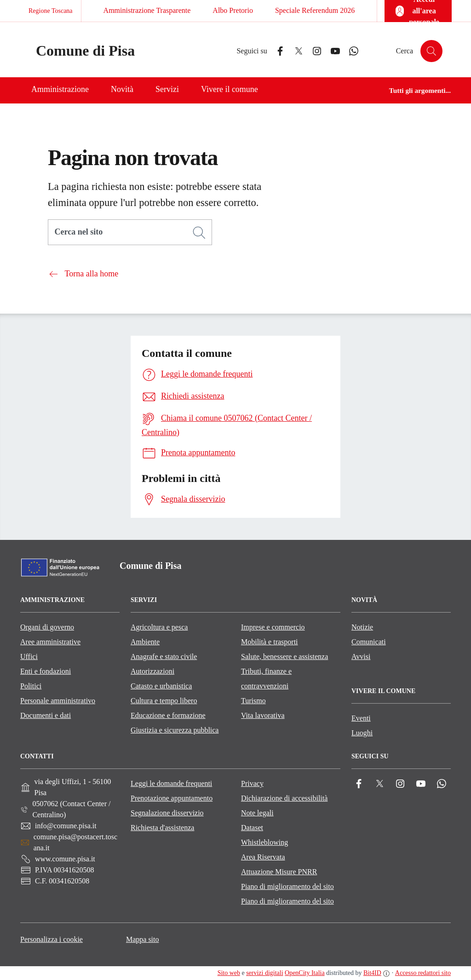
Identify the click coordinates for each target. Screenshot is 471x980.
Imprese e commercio (273, 627)
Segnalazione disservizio (167, 813)
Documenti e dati (46, 715)
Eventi (361, 718)
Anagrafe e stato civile (164, 656)
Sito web (229, 973)
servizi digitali (264, 973)
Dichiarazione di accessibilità (284, 798)
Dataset (252, 828)
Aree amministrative (50, 642)
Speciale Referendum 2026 (315, 10)
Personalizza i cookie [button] (52, 939)
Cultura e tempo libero (164, 701)
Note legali (257, 813)
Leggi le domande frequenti (171, 783)
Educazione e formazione (168, 715)
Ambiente (145, 642)
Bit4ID (372, 973)
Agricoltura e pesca (159, 627)
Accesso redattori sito (423, 973)
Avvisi (361, 656)
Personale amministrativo (58, 701)
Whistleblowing (264, 842)
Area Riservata (263, 857)
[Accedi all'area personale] (418, 11)
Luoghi (362, 733)
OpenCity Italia (305, 973)
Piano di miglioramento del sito (287, 886)
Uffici (29, 656)
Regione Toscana (51, 11)
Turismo (253, 701)
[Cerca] (199, 233)
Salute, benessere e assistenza (284, 656)
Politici (31, 686)
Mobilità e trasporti (270, 642)
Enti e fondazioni (46, 671)
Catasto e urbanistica (161, 686)
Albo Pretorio (233, 10)
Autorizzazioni (152, 671)
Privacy (252, 783)
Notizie (362, 627)
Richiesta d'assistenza (162, 828)
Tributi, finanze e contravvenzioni (266, 679)
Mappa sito (143, 939)
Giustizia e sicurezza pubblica (175, 730)
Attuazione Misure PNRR (279, 872)
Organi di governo (47, 627)
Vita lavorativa (263, 715)
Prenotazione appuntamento (172, 798)
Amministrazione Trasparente (147, 10)
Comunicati (369, 642)
